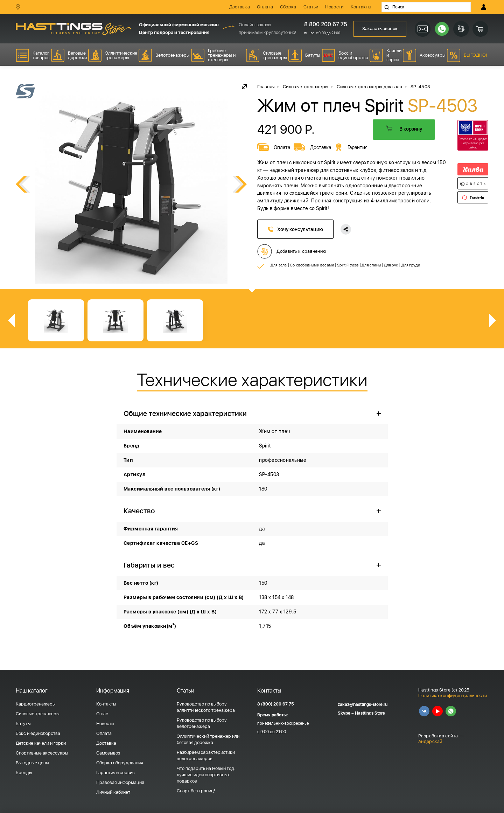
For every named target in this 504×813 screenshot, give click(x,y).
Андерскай (430, 741)
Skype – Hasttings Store (361, 713)
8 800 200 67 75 (324, 24)
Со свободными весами (312, 265)
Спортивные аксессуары (42, 753)
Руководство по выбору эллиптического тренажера (206, 707)
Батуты (23, 724)
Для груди (411, 265)
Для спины (371, 265)
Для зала (279, 265)
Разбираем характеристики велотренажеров (206, 755)
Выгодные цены (32, 763)
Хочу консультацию (295, 229)
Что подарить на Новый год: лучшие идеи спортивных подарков (206, 775)
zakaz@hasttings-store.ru (363, 704)
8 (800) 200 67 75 (276, 704)
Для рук (391, 265)
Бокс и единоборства (38, 733)
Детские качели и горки (41, 743)
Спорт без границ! (196, 791)
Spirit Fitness (348, 265)
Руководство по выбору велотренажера (202, 723)
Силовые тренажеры (38, 714)
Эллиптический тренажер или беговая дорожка (208, 739)
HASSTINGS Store (73, 29)
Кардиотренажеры (36, 704)
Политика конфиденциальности (453, 696)
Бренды (24, 773)
